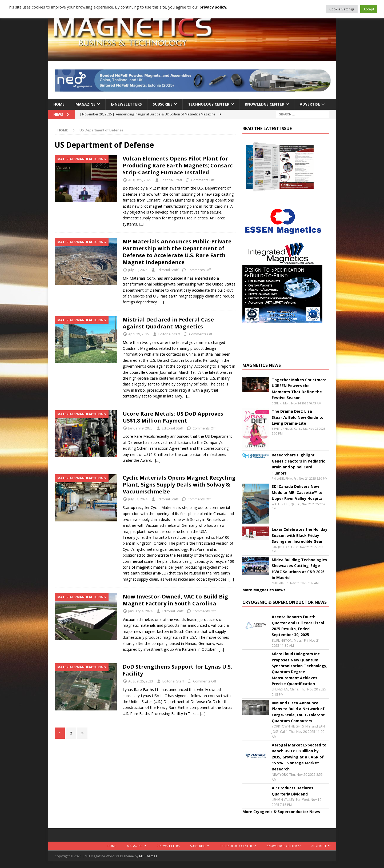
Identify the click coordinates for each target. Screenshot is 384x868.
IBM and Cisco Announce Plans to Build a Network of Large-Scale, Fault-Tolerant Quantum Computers (298, 712)
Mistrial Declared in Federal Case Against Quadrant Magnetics (168, 323)
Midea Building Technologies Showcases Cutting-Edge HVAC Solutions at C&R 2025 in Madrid (299, 569)
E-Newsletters (126, 104)
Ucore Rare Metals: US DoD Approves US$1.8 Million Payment (173, 417)
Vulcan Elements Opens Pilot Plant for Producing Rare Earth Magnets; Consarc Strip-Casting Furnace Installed (178, 165)
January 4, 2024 (140, 611)
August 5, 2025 (140, 180)
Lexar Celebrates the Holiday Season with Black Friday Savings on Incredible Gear (300, 535)
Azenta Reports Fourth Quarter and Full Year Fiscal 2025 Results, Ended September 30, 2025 (298, 626)
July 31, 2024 (138, 499)
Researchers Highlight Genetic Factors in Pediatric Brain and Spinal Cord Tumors (298, 464)
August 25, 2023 (141, 681)
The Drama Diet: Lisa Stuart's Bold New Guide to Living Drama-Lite (298, 417)
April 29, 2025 (139, 334)
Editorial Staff (171, 180)
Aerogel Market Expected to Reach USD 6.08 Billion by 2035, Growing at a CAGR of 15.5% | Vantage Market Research (299, 757)
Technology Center (209, 104)
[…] (142, 224)
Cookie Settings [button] (342, 9)
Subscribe (163, 104)
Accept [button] (369, 9)
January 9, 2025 (140, 428)
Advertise (310, 104)
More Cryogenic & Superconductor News (281, 812)
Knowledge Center (265, 104)
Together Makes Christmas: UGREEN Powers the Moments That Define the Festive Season (299, 389)
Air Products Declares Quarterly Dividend (293, 791)
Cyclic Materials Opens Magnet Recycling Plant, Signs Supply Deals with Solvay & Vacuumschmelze (179, 485)
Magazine (85, 104)
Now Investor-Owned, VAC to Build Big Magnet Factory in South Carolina (175, 600)
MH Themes (148, 856)
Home (59, 104)
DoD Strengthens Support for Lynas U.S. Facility (177, 670)
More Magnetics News (264, 590)
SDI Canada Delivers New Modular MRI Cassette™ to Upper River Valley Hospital (298, 492)
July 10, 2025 (138, 270)
